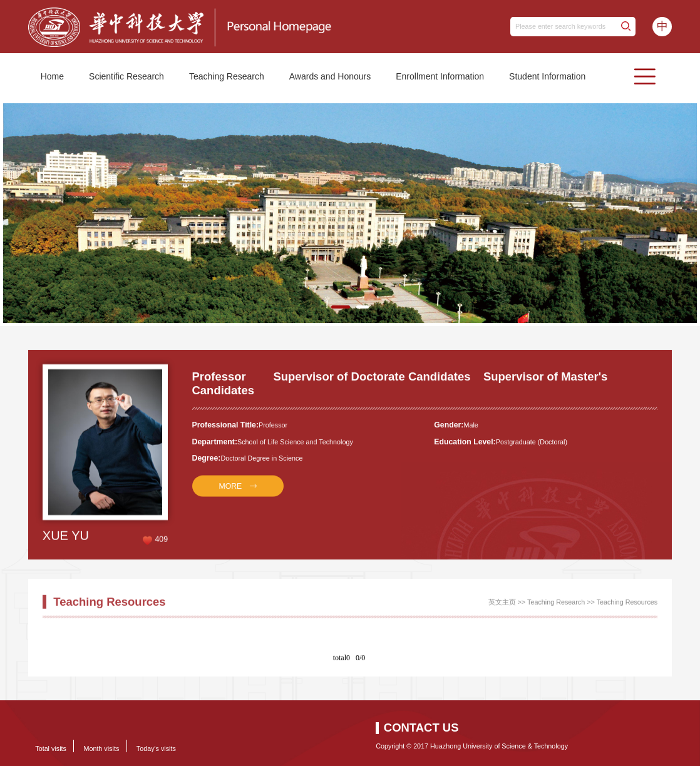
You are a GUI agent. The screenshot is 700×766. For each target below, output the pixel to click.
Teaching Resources (627, 605)
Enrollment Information (440, 76)
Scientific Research (126, 76)
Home (52, 76)
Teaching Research (227, 76)
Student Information (547, 76)
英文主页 (502, 605)
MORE (230, 491)
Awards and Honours (330, 76)
